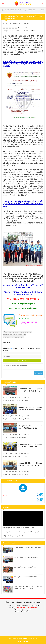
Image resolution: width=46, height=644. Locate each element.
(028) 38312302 (9, 495)
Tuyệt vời (15, 348)
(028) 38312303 (9, 500)
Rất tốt (22, 348)
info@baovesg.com (25, 610)
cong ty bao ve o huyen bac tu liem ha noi (14, 337)
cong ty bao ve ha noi (26, 332)
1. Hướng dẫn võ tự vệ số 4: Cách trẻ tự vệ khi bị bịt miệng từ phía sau (23, 532)
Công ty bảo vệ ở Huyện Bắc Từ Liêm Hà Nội (14, 335)
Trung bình (30, 348)
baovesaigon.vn (26, 612)
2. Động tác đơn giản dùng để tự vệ (13, 536)
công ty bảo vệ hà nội (14, 332)
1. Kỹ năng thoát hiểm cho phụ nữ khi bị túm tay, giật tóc (19, 528)
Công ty (7, 10)
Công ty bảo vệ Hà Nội (18, 10)
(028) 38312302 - (21, 608)
